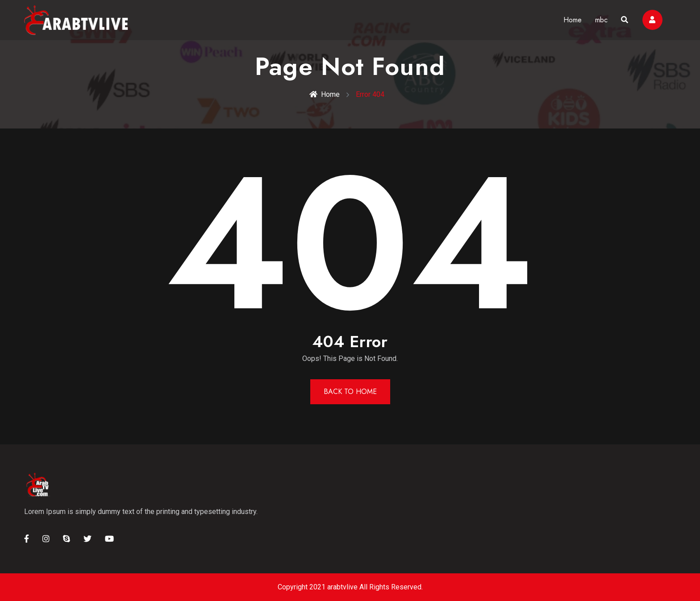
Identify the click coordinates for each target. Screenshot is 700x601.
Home (573, 20)
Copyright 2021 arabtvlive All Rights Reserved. (350, 587)
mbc (601, 20)
